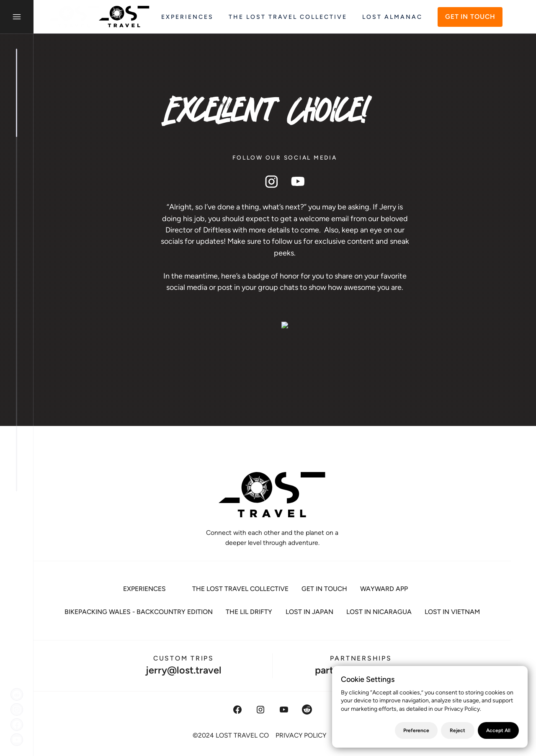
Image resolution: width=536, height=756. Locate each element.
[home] (101, 17)
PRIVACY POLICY (301, 735)
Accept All (498, 730)
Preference (416, 730)
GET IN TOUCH (470, 17)
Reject (457, 730)
